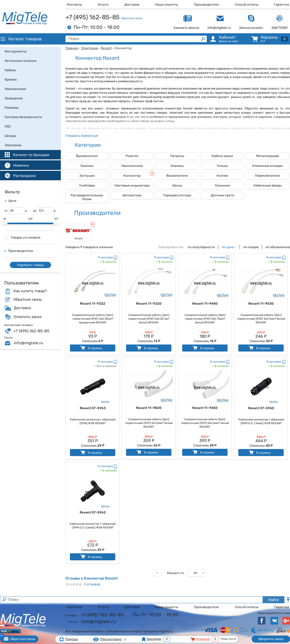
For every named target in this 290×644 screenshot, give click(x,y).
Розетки (132, 156)
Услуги (103, 5)
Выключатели (87, 156)
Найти (273, 600)
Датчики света (222, 195)
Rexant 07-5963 (93, 408)
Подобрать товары (30, 265)
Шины (177, 185)
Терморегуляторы (177, 195)
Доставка (132, 5)
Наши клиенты (167, 5)
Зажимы (87, 166)
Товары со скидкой (23, 238)
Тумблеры (87, 185)
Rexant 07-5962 (93, 512)
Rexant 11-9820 (149, 408)
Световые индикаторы (132, 185)
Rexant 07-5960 (261, 408)
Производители (206, 5)
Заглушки (87, 176)
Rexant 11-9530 (261, 304)
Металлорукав (267, 156)
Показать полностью (82, 136)
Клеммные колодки (268, 166)
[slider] (5, 224)
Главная (72, 48)
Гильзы (222, 166)
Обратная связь (132, 18)
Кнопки (222, 176)
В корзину (91, 348)
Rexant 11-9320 (149, 304)
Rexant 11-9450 (205, 408)
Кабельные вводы (268, 185)
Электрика (89, 48)
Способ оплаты (247, 5)
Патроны (177, 156)
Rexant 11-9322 (93, 304)
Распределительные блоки (87, 197)
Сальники (222, 185)
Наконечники (132, 166)
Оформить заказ (271, 639)
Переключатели (268, 176)
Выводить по (176, 573)
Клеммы (177, 166)
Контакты (74, 5)
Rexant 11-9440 (205, 304)
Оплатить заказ (27, 317)
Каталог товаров (21, 39)
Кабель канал (222, 156)
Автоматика (132, 195)
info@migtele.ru (28, 343)
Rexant (106, 48)
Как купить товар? (30, 291)
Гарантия (282, 5)
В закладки (105, 257)
